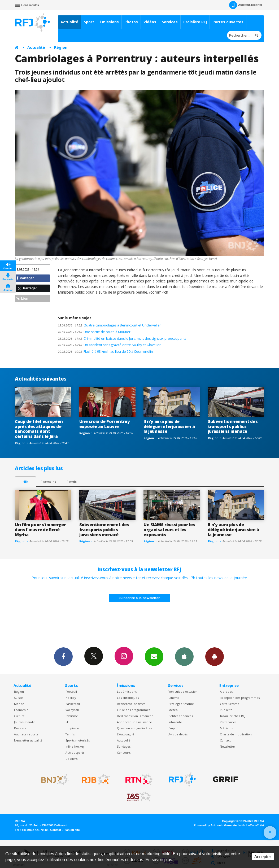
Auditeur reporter (27, 734)
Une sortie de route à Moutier (94, 332)
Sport (89, 22)
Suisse (18, 698)
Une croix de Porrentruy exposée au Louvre (105, 424)
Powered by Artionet (208, 825)
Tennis (70, 734)
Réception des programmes (240, 698)
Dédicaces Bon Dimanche (135, 716)
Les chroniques (128, 698)
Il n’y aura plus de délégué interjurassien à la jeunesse (169, 426)
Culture (19, 716)
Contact (225, 740)
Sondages (124, 746)
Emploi (173, 728)
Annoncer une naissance (134, 722)
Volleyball (72, 710)
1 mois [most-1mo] (72, 481)
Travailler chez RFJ (233, 716)
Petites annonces (181, 716)
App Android (215, 656)
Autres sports (75, 753)
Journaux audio (25, 722)
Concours (124, 753)
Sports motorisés (78, 740)
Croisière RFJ (195, 22)
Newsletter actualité (28, 740)
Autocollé (124, 740)
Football (71, 692)
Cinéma (174, 698)
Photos (131, 22)
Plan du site (71, 830)
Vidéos (150, 22)
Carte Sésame (230, 704)
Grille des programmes (134, 710)
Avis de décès (178, 734)
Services (170, 22)
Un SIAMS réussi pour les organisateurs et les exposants (169, 530)
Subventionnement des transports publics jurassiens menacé (233, 426)
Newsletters (154, 656)
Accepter (263, 857)
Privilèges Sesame (181, 704)
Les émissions (127, 692)
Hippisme (72, 728)
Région (61, 47)
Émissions (109, 22)
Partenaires (228, 722)
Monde (19, 704)
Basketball (73, 704)
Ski (67, 722)
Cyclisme (72, 716)
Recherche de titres (131, 704)
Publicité (226, 710)
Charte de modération (236, 734)
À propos (226, 692)
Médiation (227, 728)
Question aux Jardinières (134, 728)
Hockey (71, 698)
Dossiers (20, 728)
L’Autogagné (126, 734)
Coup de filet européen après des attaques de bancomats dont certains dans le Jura (39, 429)
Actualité (69, 22)
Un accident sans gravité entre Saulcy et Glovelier (109, 345)
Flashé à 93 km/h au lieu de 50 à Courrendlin (105, 352)
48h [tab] (26, 481)
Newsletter (228, 746)
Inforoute (175, 722)
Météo (173, 710)
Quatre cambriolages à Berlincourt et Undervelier (109, 325)
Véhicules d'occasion (183, 692)
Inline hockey (75, 746)
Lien (22, 298)
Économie (21, 710)
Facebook (63, 656)
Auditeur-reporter (246, 5)
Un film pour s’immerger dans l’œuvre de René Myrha (40, 530)
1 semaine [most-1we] (49, 481)
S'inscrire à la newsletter (139, 598)
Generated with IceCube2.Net (244, 825)
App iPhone (184, 656)
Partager (25, 278)
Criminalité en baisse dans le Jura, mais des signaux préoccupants (122, 339)
